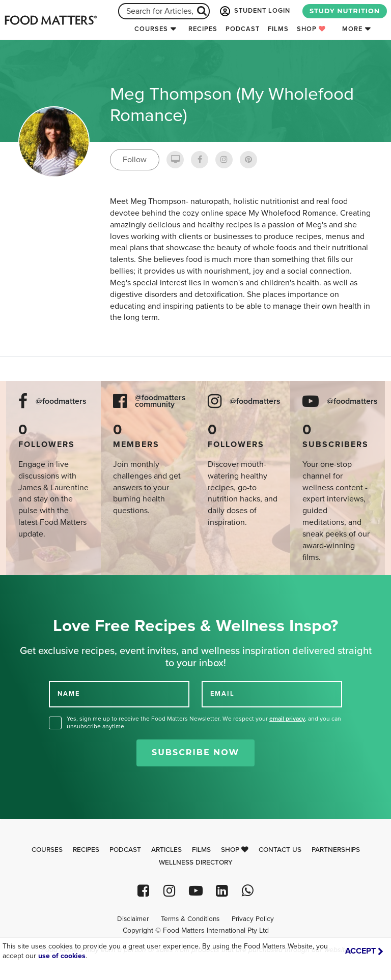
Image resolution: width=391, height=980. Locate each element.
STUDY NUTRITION (345, 11)
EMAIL (222, 694)
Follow (135, 160)
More (352, 29)
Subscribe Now (195, 752)
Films (278, 29)
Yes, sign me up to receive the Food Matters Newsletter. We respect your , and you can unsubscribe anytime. (204, 722)
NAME (69, 694)
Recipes (203, 29)
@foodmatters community (160, 401)
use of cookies (62, 956)
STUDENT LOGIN (254, 11)
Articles (166, 850)
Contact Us (280, 850)
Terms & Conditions (190, 919)
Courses (151, 29)
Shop (311, 29)
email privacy (287, 719)
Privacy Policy (253, 919)
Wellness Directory (196, 863)
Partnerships (336, 850)
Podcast (243, 29)
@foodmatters (61, 402)
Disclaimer (133, 919)
